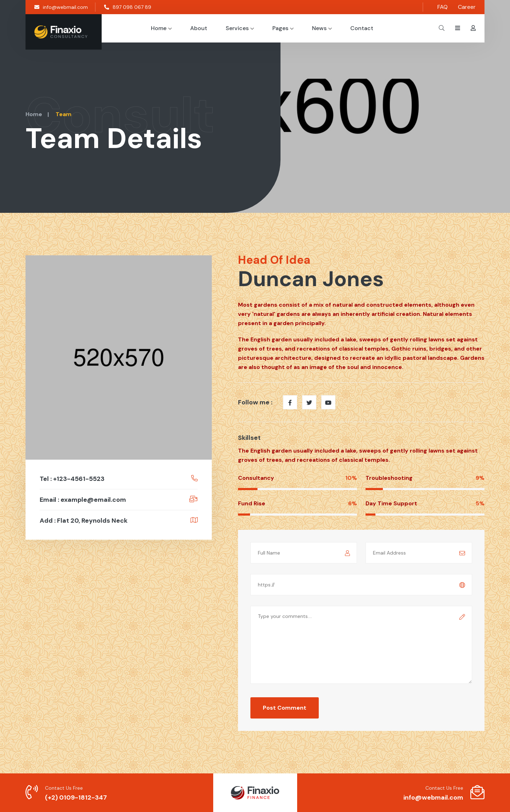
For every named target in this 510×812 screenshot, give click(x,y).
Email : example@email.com (83, 500)
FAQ (443, 7)
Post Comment (285, 708)
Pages (283, 28)
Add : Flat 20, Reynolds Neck (84, 521)
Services (240, 28)
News (322, 28)
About (199, 28)
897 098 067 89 (128, 7)
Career (467, 7)
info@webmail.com (61, 7)
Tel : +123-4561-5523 (72, 479)
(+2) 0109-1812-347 (76, 797)
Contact (362, 28)
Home (161, 28)
